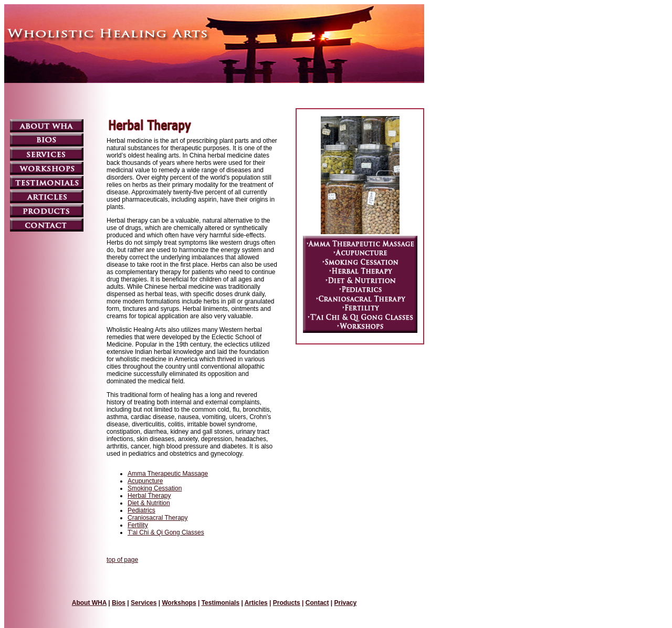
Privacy (346, 603)
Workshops (179, 603)
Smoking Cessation (155, 488)
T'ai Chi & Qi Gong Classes (166, 532)
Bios (119, 603)
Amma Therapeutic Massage (168, 474)
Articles (256, 603)
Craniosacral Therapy (158, 518)
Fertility (138, 525)
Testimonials (220, 603)
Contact (317, 603)
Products (287, 603)
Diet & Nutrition (149, 503)
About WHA (89, 603)
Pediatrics (141, 510)
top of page (122, 560)
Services (144, 603)
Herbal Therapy (149, 496)
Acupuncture (145, 481)
